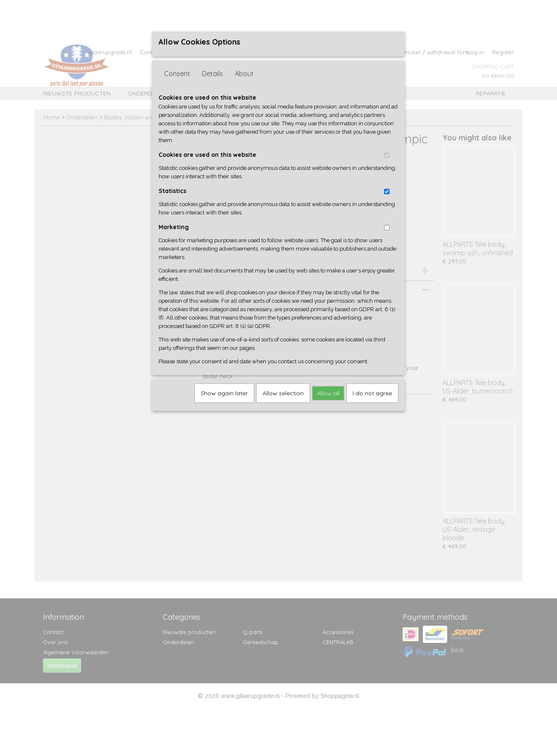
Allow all (328, 393)
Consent (177, 74)
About (244, 74)
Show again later (224, 393)
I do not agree (372, 393)
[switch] (387, 155)
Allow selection (283, 393)
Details (212, 74)
